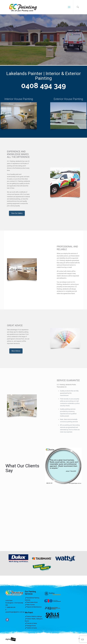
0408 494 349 (43, 86)
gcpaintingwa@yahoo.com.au (15, 612)
